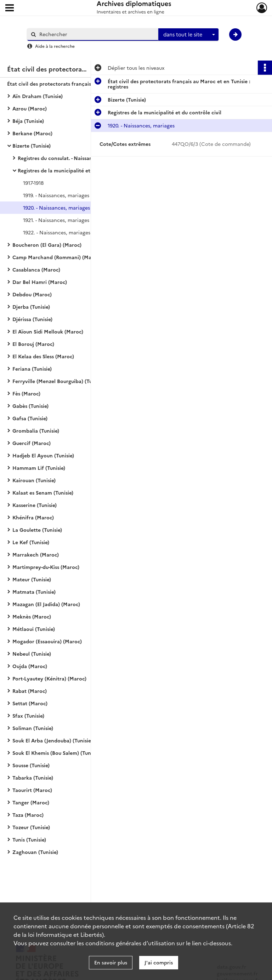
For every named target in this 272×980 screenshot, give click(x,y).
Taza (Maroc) (28, 815)
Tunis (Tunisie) (29, 839)
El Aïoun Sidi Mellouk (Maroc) (48, 331)
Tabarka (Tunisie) (33, 777)
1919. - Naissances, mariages (56, 195)
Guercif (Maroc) (32, 443)
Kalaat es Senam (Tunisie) (43, 492)
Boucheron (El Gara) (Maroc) (47, 245)
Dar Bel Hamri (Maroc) (40, 282)
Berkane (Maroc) (32, 133)
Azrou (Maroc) (30, 108)
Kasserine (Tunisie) (35, 505)
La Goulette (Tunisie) (37, 530)
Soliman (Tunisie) (33, 728)
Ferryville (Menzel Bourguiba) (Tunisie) (58, 381)
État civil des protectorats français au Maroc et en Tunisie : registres (78, 84)
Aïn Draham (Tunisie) (38, 96)
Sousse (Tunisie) (31, 765)
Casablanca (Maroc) (36, 269)
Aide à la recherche (55, 46)
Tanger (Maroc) (31, 802)
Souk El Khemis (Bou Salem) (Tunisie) (56, 753)
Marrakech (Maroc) (36, 554)
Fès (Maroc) (26, 393)
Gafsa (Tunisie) (30, 418)
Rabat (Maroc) (30, 691)
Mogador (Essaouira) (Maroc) (47, 641)
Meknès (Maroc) (32, 616)
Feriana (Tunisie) (32, 369)
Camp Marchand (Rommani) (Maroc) (57, 257)
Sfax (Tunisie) (28, 716)
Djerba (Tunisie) (31, 307)
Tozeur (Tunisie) (31, 827)
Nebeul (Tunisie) (32, 654)
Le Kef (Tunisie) (31, 542)
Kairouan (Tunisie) (34, 480)
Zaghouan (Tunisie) (35, 852)
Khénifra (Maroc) (33, 517)
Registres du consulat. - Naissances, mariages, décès (80, 158)
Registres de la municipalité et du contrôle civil (75, 170)
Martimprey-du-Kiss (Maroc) (46, 567)
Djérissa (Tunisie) (32, 319)
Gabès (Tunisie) (30, 406)
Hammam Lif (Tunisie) (39, 468)
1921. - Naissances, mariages (56, 220)
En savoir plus (111, 962)
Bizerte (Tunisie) (32, 146)
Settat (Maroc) (30, 703)
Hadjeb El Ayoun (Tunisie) (43, 455)
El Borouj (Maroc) (33, 344)
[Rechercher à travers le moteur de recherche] (96, 34)
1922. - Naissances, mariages (57, 232)
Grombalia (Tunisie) (36, 431)
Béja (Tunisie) (28, 121)
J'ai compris (159, 962)
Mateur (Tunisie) (32, 579)
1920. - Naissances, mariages (56, 207)
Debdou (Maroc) (32, 294)
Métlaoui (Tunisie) (34, 629)
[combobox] (188, 35)
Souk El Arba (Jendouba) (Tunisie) (52, 740)
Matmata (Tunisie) (34, 592)
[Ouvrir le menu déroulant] (10, 8)
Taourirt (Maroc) (32, 790)
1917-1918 (33, 183)
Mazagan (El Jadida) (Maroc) (46, 604)
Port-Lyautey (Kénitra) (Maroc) (49, 678)
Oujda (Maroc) (30, 666)
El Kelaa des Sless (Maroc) (43, 356)
